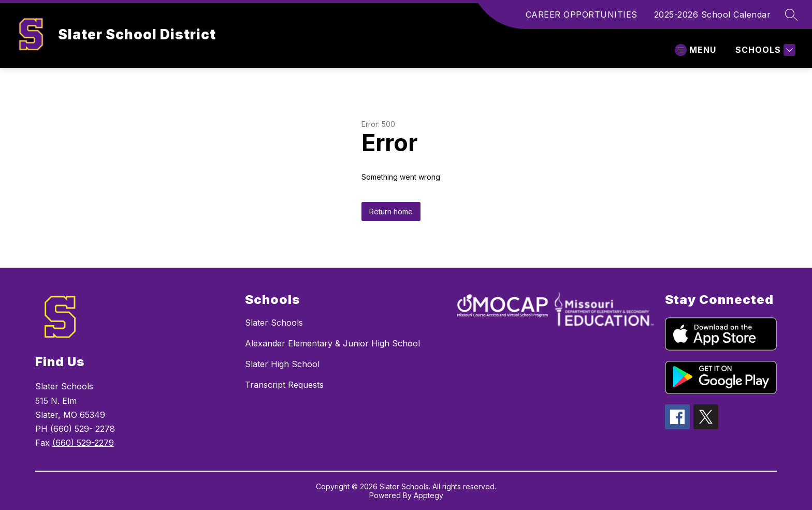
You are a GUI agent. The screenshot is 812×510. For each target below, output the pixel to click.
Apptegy (429, 495)
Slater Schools (274, 323)
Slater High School (282, 364)
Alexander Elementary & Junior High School (332, 343)
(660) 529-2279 (83, 443)
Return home (391, 212)
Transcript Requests (284, 385)
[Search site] (791, 14)
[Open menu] (695, 50)
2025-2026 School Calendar (713, 14)
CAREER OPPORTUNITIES (582, 14)
